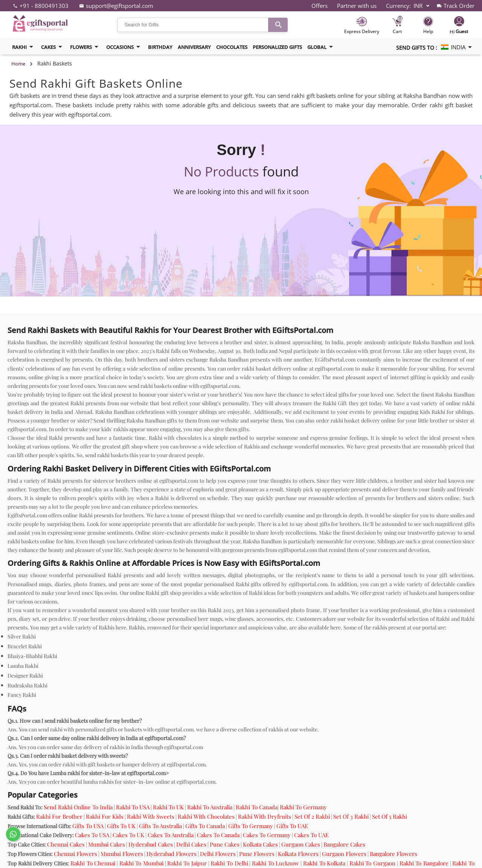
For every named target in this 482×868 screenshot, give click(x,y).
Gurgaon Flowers (344, 854)
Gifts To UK (121, 826)
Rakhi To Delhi (229, 863)
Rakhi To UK (168, 807)
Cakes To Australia (171, 835)
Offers (320, 6)
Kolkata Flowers (298, 854)
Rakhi (24, 47)
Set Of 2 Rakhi (312, 816)
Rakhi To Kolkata (324, 863)
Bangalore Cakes (344, 844)
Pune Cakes (225, 844)
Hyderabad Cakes (151, 844)
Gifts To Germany (251, 826)
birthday (160, 47)
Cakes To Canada (218, 835)
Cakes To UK (128, 835)
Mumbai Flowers (122, 854)
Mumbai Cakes (107, 844)
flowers (85, 47)
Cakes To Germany (267, 835)
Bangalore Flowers (394, 854)
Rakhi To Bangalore (424, 863)
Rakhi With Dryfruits (265, 816)
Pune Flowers (257, 854)
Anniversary (194, 47)
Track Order (459, 6)
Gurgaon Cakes (301, 844)
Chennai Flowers (76, 854)
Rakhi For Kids (105, 816)
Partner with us (357, 6)
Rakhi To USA (133, 807)
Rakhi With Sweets (151, 816)
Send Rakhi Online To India (78, 807)
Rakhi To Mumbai (141, 863)
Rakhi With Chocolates (206, 816)
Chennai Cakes (66, 844)
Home (18, 64)
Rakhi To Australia (210, 807)
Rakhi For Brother (59, 816)
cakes (53, 47)
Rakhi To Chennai (93, 863)
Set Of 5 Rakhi (390, 816)
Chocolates (232, 47)
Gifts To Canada (205, 826)
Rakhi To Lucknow (275, 863)
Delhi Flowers (218, 854)
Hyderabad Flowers (172, 854)
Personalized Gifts (277, 47)
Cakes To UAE (311, 835)
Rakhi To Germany (303, 807)
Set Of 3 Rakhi (351, 816)
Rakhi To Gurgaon (372, 863)
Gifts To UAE (292, 826)
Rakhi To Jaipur (187, 863)
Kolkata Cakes (260, 844)
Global (321, 47)
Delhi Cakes (191, 844)
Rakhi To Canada (257, 807)
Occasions (124, 47)
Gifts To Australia (160, 826)
